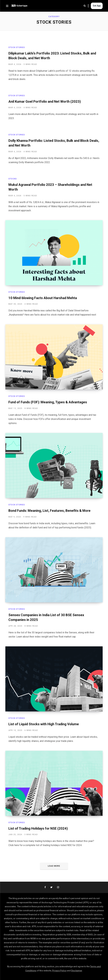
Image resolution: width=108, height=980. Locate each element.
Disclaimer (77, 971)
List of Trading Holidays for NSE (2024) (38, 828)
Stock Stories (17, 47)
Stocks (13, 179)
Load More (54, 866)
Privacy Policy (59, 971)
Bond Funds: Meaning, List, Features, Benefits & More (49, 511)
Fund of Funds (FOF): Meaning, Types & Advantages (48, 402)
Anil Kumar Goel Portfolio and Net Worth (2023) (45, 102)
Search (85, 6)
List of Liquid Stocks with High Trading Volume (44, 724)
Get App (97, 6)
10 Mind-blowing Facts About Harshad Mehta (43, 298)
